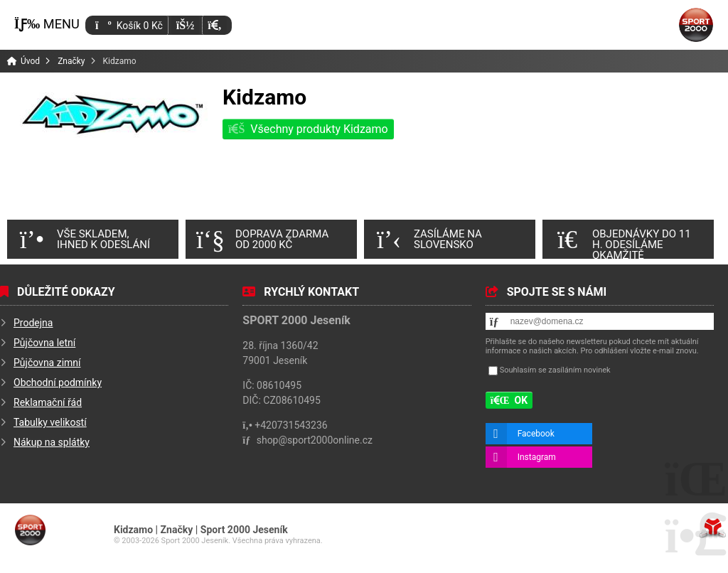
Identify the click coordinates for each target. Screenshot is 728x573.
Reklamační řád (48, 402)
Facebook (536, 434)
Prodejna (33, 323)
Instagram (537, 457)
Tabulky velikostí (50, 422)
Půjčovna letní (44, 343)
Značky (71, 61)
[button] (214, 25)
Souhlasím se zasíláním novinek (555, 370)
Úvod (696, 25)
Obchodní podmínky (58, 382)
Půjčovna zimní (47, 363)
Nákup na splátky (52, 442)
